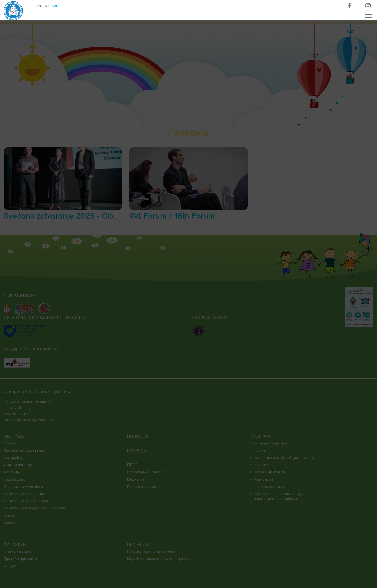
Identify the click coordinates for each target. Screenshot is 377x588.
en (39, 6)
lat (46, 6)
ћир (55, 6)
